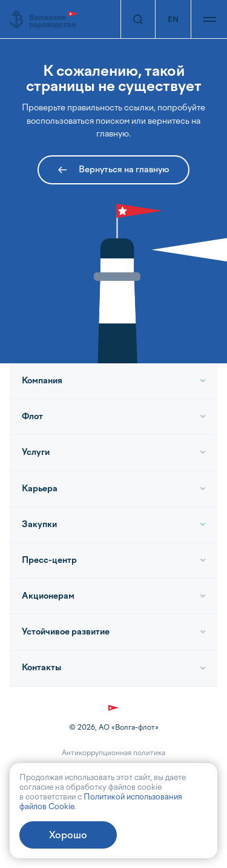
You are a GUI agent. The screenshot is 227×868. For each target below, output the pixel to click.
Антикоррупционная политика (113, 753)
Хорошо (68, 835)
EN (173, 19)
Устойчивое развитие (66, 632)
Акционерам (48, 596)
